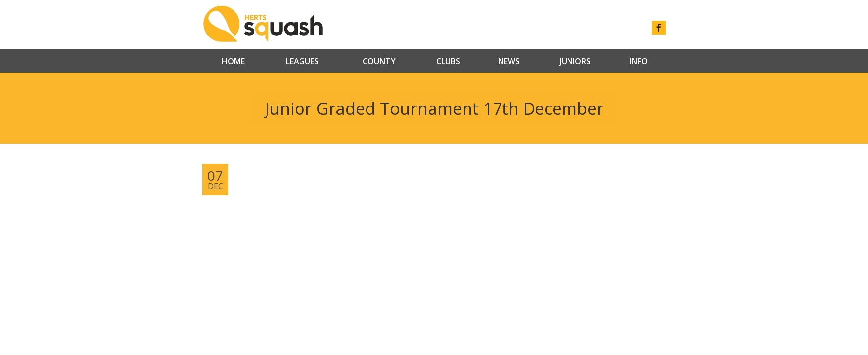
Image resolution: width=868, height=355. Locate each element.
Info (639, 61)
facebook (659, 28)
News (509, 61)
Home (233, 61)
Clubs (448, 61)
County (379, 61)
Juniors (575, 61)
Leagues (302, 61)
